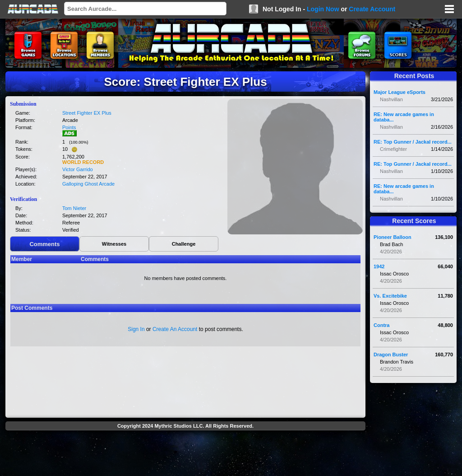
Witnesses (114, 244)
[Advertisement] (185, 454)
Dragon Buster (391, 355)
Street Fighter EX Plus (87, 113)
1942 (379, 266)
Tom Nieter (74, 208)
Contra (381, 325)
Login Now (323, 9)
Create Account (372, 9)
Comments (44, 244)
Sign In (136, 329)
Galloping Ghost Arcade (88, 184)
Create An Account (175, 329)
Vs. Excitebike (390, 296)
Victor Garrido (78, 169)
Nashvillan (391, 99)
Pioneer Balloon (393, 237)
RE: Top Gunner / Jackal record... (413, 142)
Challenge (184, 244)
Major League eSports (400, 92)
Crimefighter (393, 149)
